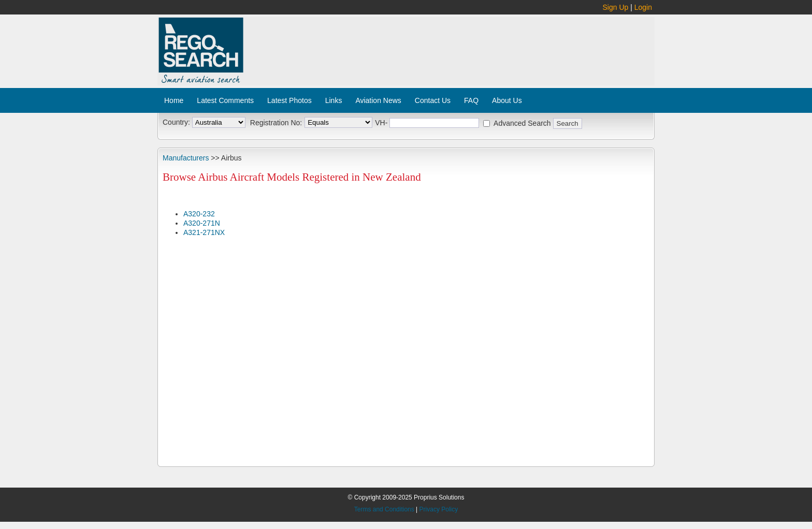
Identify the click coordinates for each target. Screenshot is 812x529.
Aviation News (378, 100)
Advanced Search (522, 123)
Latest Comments (225, 100)
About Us (507, 100)
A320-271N (202, 223)
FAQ (471, 100)
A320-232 (199, 214)
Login (643, 7)
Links (334, 100)
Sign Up (616, 7)
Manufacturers (186, 158)
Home (174, 100)
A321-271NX (204, 232)
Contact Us (433, 100)
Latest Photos (289, 100)
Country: (176, 122)
